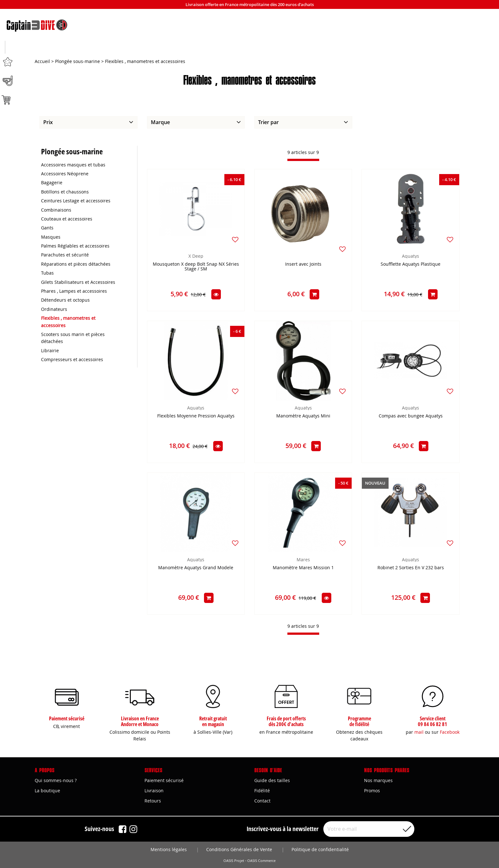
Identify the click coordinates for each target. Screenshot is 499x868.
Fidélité (262, 791)
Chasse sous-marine (73, 48)
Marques (338, 48)
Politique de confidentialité (320, 849)
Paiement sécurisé (164, 780)
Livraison (154, 791)
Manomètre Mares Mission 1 (303, 568)
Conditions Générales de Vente (239, 849)
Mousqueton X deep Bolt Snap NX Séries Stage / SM (196, 267)
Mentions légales (169, 849)
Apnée (162, 48)
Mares (303, 560)
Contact (262, 801)
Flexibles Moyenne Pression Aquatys (196, 416)
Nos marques (378, 780)
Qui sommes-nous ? (56, 780)
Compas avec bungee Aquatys (411, 416)
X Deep (196, 256)
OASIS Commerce (261, 861)
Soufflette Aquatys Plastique (411, 265)
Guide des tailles (272, 780)
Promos (372, 791)
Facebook (450, 732)
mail (419, 732)
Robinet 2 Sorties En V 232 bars (411, 568)
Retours (153, 801)
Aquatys (411, 256)
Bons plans (426, 48)
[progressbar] (303, 160)
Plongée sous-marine (250, 48)
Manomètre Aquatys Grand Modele (196, 568)
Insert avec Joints (303, 265)
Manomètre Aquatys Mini (303, 416)
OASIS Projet (234, 861)
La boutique (47, 791)
